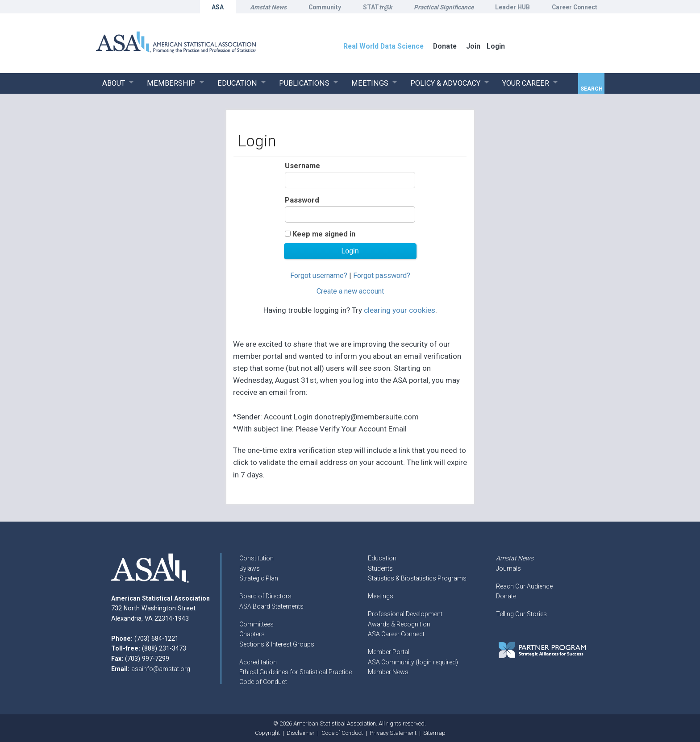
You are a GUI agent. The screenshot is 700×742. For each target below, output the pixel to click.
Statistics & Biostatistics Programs (417, 578)
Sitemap (434, 733)
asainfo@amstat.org (161, 669)
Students (380, 568)
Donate (506, 596)
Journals (508, 568)
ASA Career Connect (396, 634)
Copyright (267, 733)
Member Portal (389, 652)
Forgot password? (382, 276)
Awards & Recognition (399, 624)
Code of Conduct (263, 682)
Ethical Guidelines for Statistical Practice (296, 672)
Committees (256, 624)
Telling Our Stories (521, 614)
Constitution (256, 558)
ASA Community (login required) (413, 662)
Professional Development (405, 614)
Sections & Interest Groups (277, 644)
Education (382, 558)
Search (592, 89)
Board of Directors (265, 596)
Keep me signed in (324, 234)
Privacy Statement (393, 733)
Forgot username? (319, 276)
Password (302, 200)
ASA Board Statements (271, 606)
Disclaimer (301, 733)
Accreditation (258, 662)
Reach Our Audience (524, 586)
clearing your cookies (400, 310)
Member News (388, 672)
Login (496, 46)
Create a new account (350, 291)
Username (302, 166)
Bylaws (250, 568)
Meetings (381, 596)
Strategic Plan (259, 578)
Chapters (252, 634)
